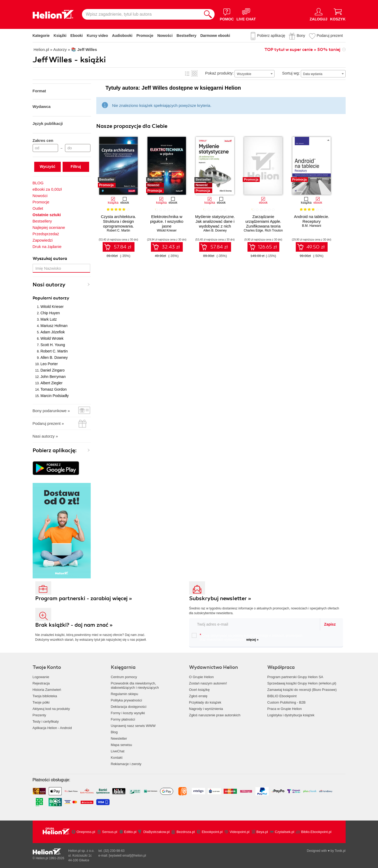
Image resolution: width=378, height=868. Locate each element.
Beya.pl (262, 832)
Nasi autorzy (49, 285)
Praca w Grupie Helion (285, 709)
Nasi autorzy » (45, 436)
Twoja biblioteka (45, 696)
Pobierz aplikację (271, 36)
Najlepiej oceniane (49, 227)
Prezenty (39, 715)
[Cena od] (45, 148)
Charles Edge (253, 230)
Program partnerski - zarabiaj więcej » (84, 598)
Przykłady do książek (205, 702)
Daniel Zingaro (53, 370)
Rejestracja (41, 683)
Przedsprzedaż (46, 234)
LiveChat (118, 751)
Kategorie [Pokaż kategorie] (41, 36)
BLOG (38, 183)
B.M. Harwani (311, 226)
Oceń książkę (199, 690)
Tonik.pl (340, 851)
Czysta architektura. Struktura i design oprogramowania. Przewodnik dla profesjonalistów (118, 226)
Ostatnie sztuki (47, 215)
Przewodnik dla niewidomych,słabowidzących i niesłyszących (135, 685)
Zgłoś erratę (198, 696)
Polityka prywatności (127, 700)
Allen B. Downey (54, 357)
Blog (114, 732)
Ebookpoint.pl (212, 832)
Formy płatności (123, 719)
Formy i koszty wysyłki (128, 713)
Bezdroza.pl (186, 832)
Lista (187, 73)
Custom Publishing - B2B (287, 702)
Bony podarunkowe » (51, 411)
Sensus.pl (110, 832)
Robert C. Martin (54, 351)
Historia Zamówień (47, 690)
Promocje (145, 36)
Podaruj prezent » (48, 423)
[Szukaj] (208, 14)
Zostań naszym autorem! (208, 683)
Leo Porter (49, 364)
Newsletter (119, 738)
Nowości (165, 36)
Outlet (38, 208)
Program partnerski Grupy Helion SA (295, 677)
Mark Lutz (49, 319)
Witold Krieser (52, 307)
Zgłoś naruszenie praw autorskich (215, 715)
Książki (60, 36)
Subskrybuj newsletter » (220, 598)
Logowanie (41, 677)
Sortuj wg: (291, 73)
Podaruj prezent (330, 36)
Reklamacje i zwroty (126, 764)
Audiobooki (122, 36)
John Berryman (53, 377)
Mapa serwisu (121, 745)
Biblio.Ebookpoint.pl (316, 832)
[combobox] (255, 74)
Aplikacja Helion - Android (52, 728)
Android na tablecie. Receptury (312, 219)
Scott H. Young (53, 345)
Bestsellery (187, 36)
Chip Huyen (50, 313)
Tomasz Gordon (54, 389)
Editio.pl (130, 832)
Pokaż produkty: (219, 73)
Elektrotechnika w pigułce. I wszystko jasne (167, 221)
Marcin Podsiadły (55, 396)
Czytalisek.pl (284, 832)
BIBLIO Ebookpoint (282, 696)
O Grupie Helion (201, 677)
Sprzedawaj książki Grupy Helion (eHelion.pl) (302, 683)
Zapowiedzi (43, 240)
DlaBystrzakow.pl (156, 832)
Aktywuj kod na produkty (51, 709)
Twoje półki (41, 702)
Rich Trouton (274, 230)
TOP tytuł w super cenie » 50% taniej (302, 50)
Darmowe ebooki (215, 36)
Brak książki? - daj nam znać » (74, 625)
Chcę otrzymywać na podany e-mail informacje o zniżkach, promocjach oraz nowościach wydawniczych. (247, 637)
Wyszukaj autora (50, 259)
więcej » (253, 640)
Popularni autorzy (51, 298)
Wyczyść (48, 167)
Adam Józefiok (53, 332)
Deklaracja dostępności (129, 707)
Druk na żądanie (47, 247)
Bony (301, 36)
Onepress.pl (86, 832)
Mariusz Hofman (54, 326)
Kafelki (194, 73)
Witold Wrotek (52, 338)
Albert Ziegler (52, 383)
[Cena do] (78, 148)
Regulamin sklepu (125, 694)
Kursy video (97, 36)
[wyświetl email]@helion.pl (127, 856)
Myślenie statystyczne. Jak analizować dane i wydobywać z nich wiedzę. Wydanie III (215, 224)
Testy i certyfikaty (46, 721)
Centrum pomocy (124, 677)
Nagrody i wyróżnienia (206, 709)
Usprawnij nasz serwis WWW (133, 726)
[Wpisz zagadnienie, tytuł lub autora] (142, 14)
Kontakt (117, 758)
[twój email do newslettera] (255, 624)
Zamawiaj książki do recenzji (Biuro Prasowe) (302, 690)
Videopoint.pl (239, 832)
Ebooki (77, 36)
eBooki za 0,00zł (47, 189)
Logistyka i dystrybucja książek (291, 715)
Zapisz (330, 624)
